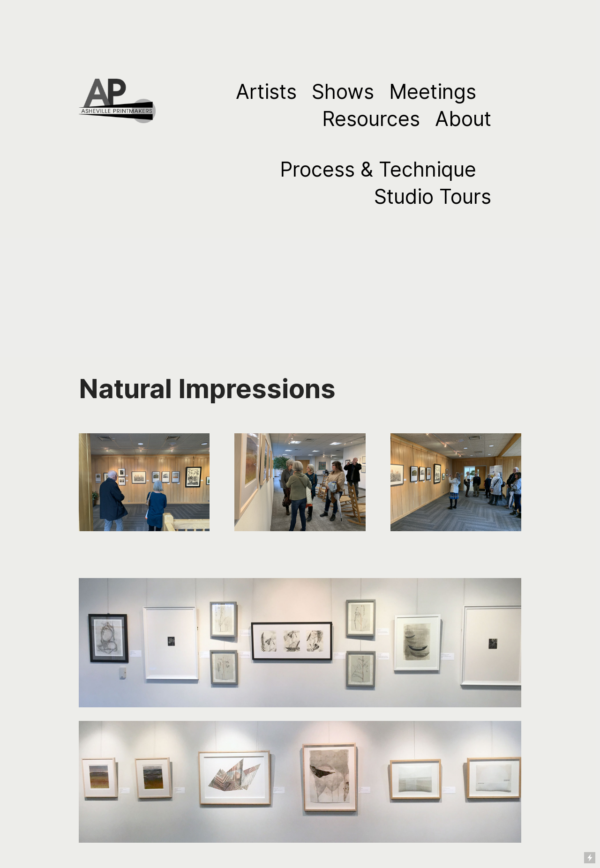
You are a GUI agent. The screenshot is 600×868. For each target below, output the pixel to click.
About (463, 119)
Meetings (433, 92)
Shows (343, 92)
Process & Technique (378, 169)
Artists (266, 92)
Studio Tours (433, 197)
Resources (371, 119)
